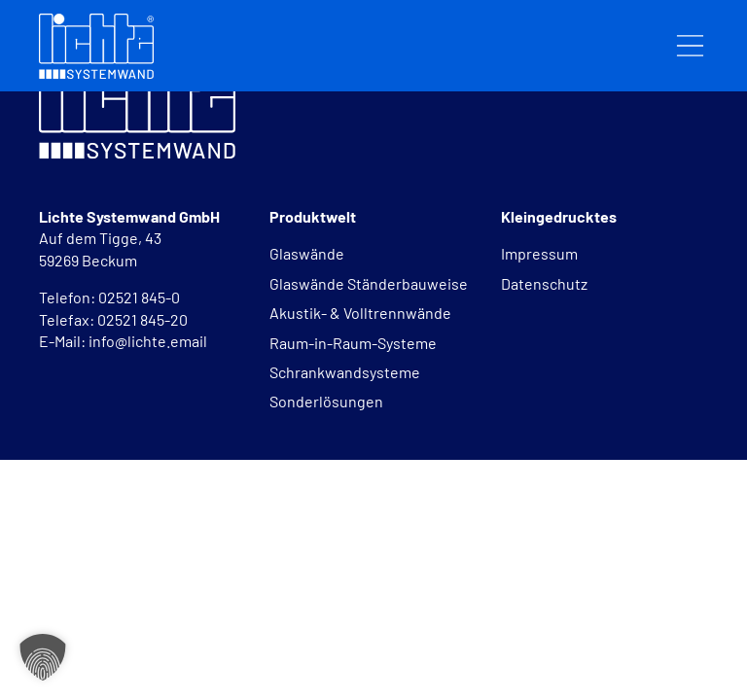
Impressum (539, 253)
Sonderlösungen (326, 401)
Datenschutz (544, 283)
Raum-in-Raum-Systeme (353, 343)
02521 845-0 (141, 297)
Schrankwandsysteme (345, 372)
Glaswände (307, 253)
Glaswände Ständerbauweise (369, 283)
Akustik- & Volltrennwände (360, 313)
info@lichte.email (148, 341)
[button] (43, 657)
